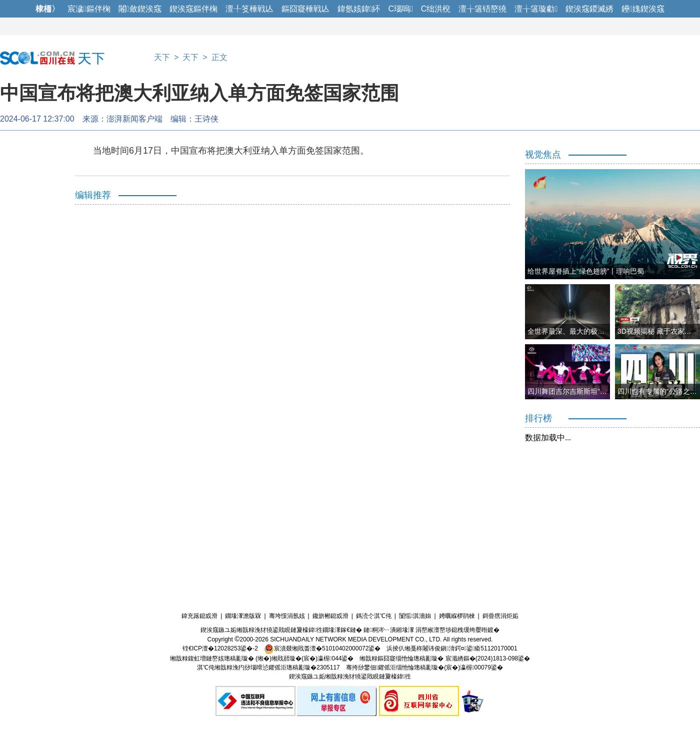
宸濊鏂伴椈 (89, 9)
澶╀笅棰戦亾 (249, 9)
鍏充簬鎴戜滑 (199, 616)
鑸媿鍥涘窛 (643, 9)
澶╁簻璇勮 (536, 9)
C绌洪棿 (436, 9)
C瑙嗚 (400, 9)
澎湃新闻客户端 (134, 119)
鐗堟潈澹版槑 (243, 616)
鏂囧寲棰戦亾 (305, 9)
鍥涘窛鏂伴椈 (193, 9)
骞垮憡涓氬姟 (287, 616)
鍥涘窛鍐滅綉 (589, 9)
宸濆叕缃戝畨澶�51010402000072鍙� (322, 648)
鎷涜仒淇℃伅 (374, 616)
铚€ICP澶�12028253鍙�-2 (220, 648)
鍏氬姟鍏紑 (359, 9)
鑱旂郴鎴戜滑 (330, 616)
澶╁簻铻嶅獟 (482, 9)
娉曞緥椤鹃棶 (457, 616)
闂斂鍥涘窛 (140, 9)
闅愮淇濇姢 (415, 616)
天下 (162, 57)
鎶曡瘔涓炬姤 (500, 616)
